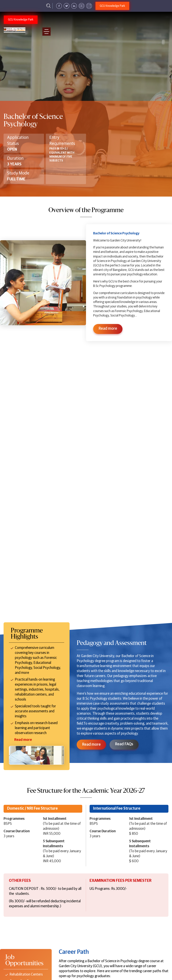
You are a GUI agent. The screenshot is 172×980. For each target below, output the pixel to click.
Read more (91, 745)
